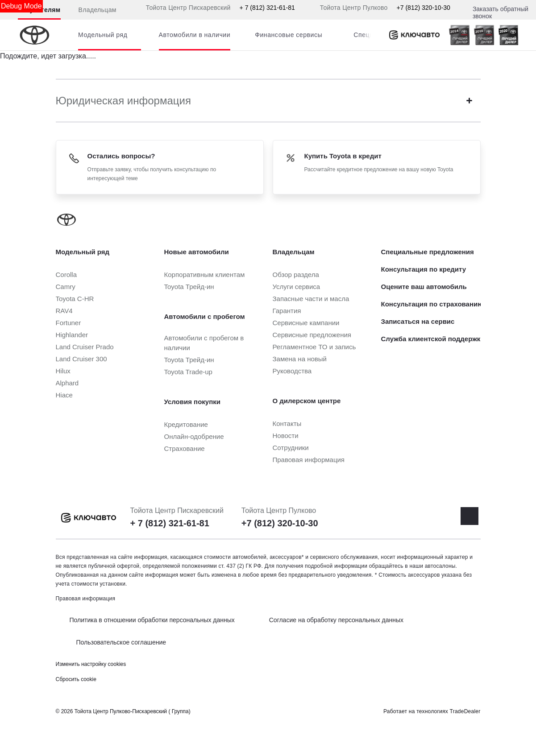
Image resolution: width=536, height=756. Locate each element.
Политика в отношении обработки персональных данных (152, 620)
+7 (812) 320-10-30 (424, 8)
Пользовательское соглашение (121, 642)
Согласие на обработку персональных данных (336, 620)
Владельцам (98, 10)
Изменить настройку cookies (91, 664)
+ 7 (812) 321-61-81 (267, 8)
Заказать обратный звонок (501, 12)
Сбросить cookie (76, 679)
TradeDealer (465, 711)
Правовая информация (86, 599)
